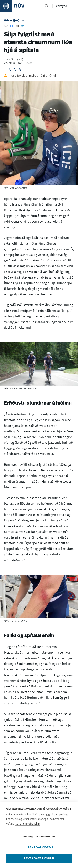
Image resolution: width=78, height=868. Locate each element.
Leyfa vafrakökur (39, 862)
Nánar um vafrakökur (28, 827)
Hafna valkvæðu (39, 851)
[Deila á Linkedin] (22, 26)
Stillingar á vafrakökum (39, 840)
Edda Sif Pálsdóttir (15, 60)
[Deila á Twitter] (17, 26)
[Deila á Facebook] (12, 26)
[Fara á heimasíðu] (16, 6)
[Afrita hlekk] (6, 26)
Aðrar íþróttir (14, 21)
